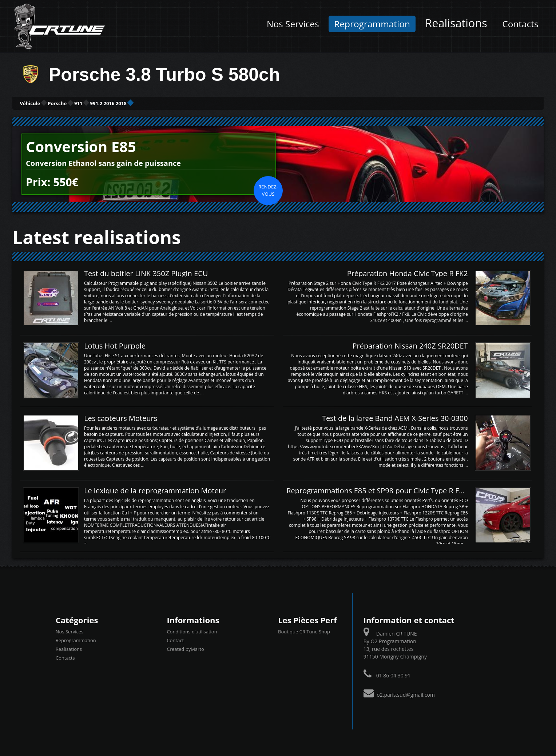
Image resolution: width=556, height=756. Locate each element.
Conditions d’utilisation (192, 630)
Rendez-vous (268, 189)
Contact (175, 639)
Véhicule (40, 103)
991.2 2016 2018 (178, 103)
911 (127, 103)
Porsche (88, 103)
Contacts (520, 24)
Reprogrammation (372, 24)
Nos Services (293, 24)
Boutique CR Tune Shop (304, 630)
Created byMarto (185, 648)
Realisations (456, 23)
